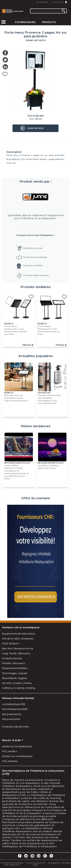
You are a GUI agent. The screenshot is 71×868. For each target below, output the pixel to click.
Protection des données (15, 727)
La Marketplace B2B (14, 704)
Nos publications (12, 714)
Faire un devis (35, 128)
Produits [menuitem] (49, 22)
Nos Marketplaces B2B (15, 709)
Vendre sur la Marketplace (17, 746)
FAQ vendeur (10, 751)
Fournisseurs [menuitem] (25, 22)
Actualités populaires (36, 356)
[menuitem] (3, 22)
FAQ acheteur (10, 761)
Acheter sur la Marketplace (17, 756)
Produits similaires (36, 287)
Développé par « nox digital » (59, 864)
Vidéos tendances (36, 426)
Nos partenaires (11, 719)
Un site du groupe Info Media (36, 864)
